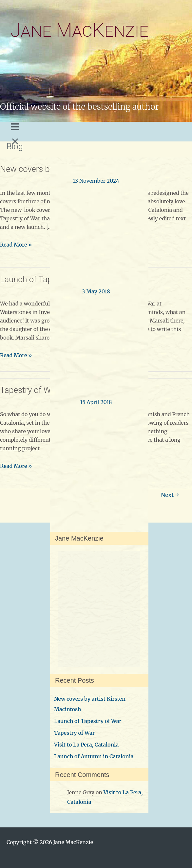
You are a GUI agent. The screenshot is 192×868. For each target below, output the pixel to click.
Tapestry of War (29, 390)
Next (170, 495)
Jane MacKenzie (79, 30)
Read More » (16, 245)
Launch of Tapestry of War (88, 721)
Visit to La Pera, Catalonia (86, 745)
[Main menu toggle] (15, 130)
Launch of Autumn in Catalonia (94, 756)
